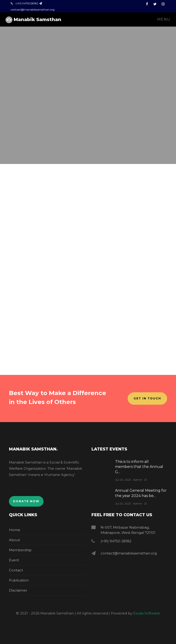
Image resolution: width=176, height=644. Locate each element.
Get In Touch (147, 398)
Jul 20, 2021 (123, 480)
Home (15, 530)
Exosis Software (147, 613)
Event (14, 560)
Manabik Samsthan (33, 20)
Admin (137, 480)
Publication (19, 580)
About (14, 540)
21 (145, 480)
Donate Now (26, 501)
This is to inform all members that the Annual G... (139, 467)
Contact (16, 570)
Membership (20, 550)
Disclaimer (18, 590)
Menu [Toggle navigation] (164, 19)
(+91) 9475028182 (27, 3)
